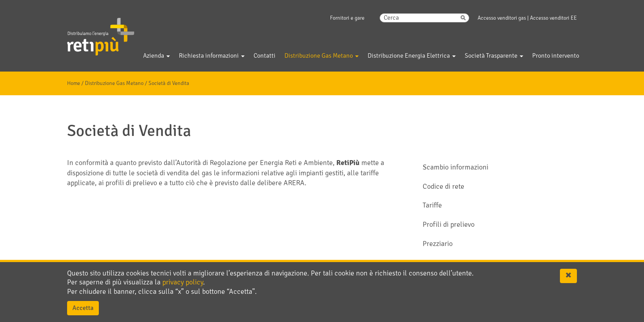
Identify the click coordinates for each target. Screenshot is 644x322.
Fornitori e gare (347, 18)
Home (74, 83)
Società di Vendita (169, 83)
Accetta (83, 308)
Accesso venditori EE (553, 18)
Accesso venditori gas (502, 18)
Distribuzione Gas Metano (114, 83)
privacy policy (183, 282)
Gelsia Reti (89, 31)
